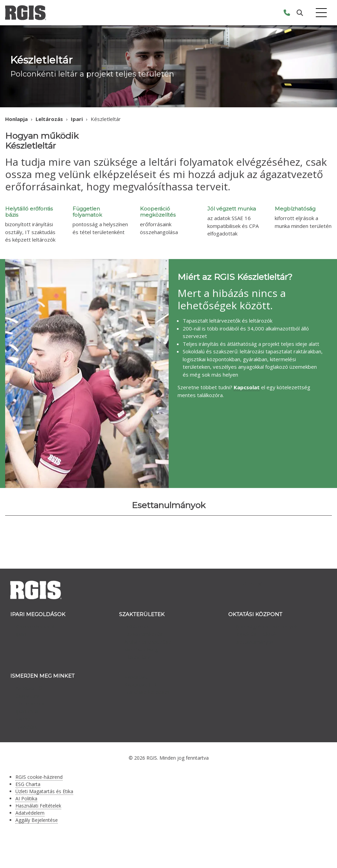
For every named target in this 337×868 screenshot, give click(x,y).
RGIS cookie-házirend (39, 777)
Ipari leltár (27, 711)
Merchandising (141, 649)
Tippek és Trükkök (255, 634)
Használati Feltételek (38, 806)
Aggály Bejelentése (37, 820)
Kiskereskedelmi (35, 626)
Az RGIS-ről (29, 688)
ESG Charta (28, 784)
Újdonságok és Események (265, 626)
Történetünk (30, 703)
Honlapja (16, 119)
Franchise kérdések (147, 692)
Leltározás (49, 119)
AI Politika (26, 798)
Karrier (24, 719)
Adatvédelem (30, 813)
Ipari (77, 119)
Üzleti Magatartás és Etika (44, 791)
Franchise (27, 727)
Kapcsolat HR (140, 684)
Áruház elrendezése (148, 642)
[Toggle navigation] (321, 13)
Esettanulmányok (254, 642)
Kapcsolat (136, 677)
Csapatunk (28, 696)
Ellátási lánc (138, 657)
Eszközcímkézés (144, 634)
